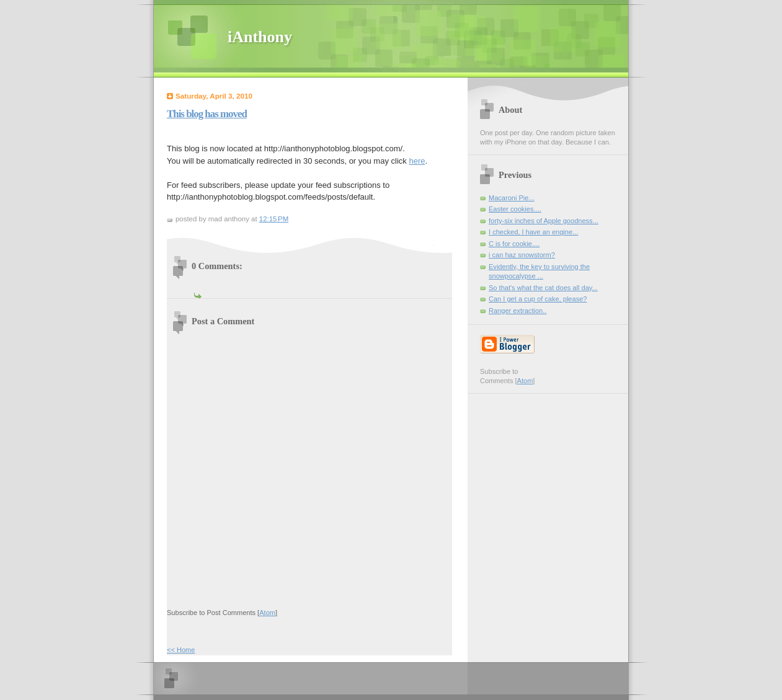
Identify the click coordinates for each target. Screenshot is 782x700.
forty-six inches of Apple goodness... (544, 221)
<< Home (181, 650)
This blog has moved (207, 114)
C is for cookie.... (514, 244)
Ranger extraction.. (518, 311)
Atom (267, 613)
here (417, 161)
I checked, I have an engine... (533, 232)
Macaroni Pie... (512, 198)
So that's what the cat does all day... (543, 288)
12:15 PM (274, 219)
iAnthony (260, 37)
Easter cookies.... (515, 209)
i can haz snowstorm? (522, 255)
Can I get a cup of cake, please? (538, 299)
